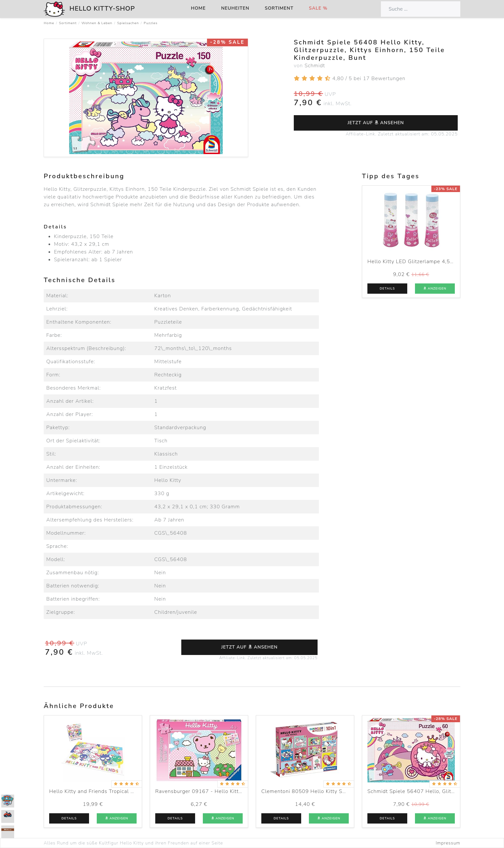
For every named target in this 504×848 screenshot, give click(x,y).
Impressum (448, 843)
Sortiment (279, 8)
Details (387, 289)
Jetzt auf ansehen (376, 123)
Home (198, 8)
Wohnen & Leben (97, 23)
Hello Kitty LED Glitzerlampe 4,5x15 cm (418, 262)
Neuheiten (235, 8)
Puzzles (151, 23)
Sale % (318, 8)
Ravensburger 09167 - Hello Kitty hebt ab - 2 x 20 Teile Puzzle (236, 791)
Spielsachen (128, 23)
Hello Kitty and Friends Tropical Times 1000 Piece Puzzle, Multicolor (136, 791)
